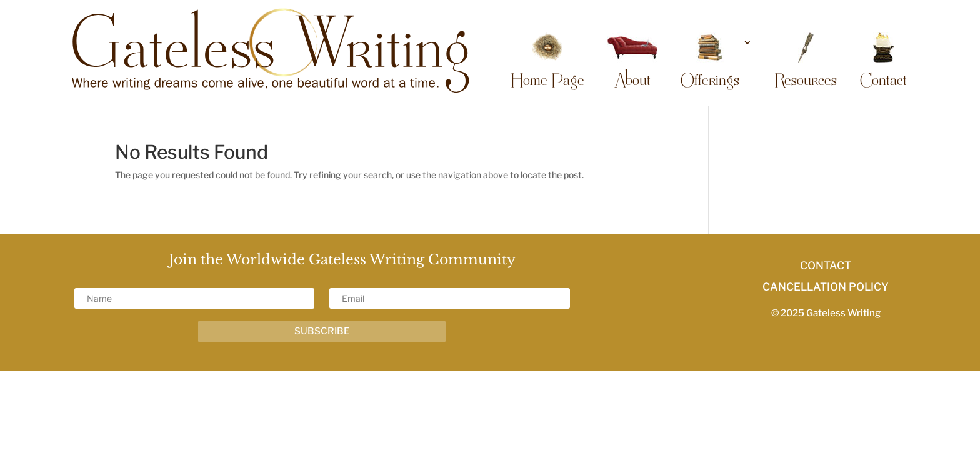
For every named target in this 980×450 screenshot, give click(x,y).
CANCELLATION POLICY (826, 287)
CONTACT (826, 266)
